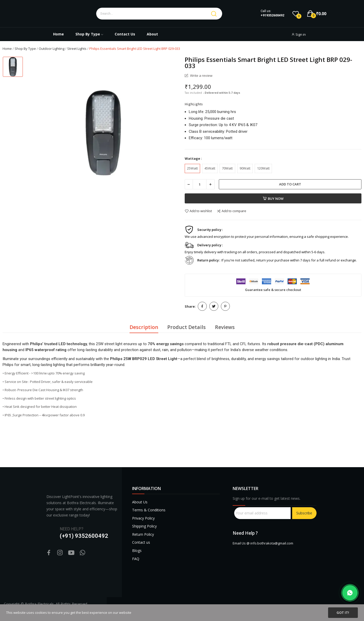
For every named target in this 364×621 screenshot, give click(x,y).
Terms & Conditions (149, 510)
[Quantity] (200, 184)
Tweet (214, 306)
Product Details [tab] (186, 327)
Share (202, 306)
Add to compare (232, 211)
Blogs (137, 551)
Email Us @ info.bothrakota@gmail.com (263, 543)
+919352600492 (272, 15)
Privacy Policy (143, 518)
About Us (140, 502)
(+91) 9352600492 (84, 536)
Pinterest (225, 306)
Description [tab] (144, 327)
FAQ (136, 559)
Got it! (343, 613)
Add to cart (290, 184)
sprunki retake (234, 591)
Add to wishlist (198, 211)
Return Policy (143, 534)
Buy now (273, 199)
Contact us (141, 542)
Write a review (201, 76)
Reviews (225, 327)
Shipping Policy (144, 526)
